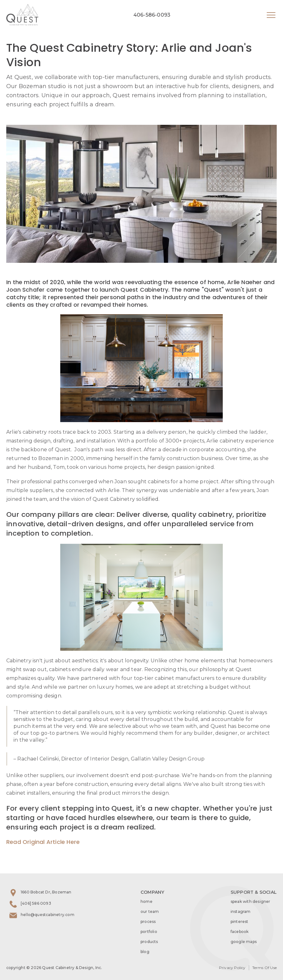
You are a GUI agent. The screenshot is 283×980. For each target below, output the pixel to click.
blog (145, 952)
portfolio (149, 932)
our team (150, 911)
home (147, 901)
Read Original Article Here (43, 842)
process (148, 922)
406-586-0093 (152, 15)
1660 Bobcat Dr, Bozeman (46, 892)
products (149, 942)
